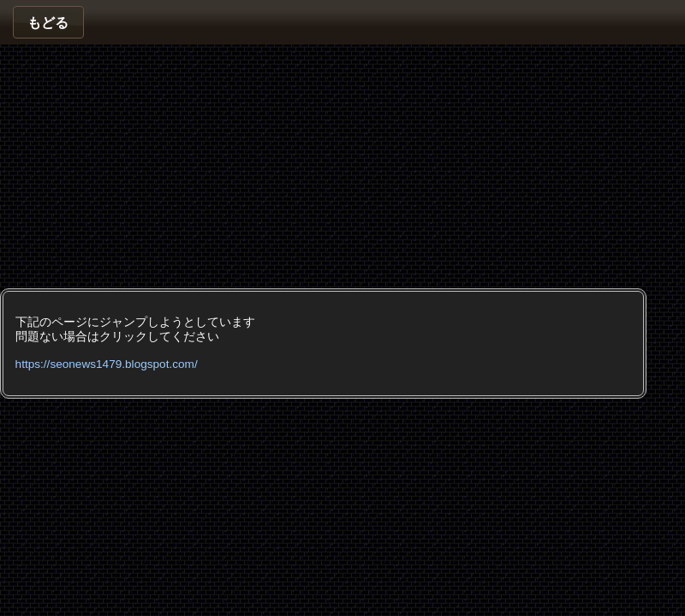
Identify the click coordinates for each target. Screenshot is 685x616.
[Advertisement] (221, 164)
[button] (48, 22)
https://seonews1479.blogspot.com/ (107, 364)
